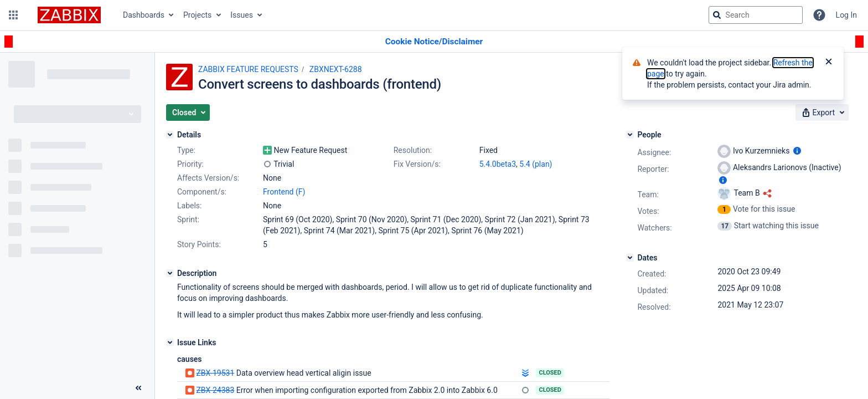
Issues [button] (242, 15)
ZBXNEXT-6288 (336, 69)
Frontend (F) (284, 192)
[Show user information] (797, 151)
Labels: (189, 206)
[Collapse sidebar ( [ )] (138, 388)
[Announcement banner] (434, 42)
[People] (630, 135)
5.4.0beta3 (498, 164)
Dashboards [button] (144, 15)
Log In (846, 15)
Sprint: (188, 219)
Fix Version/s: (417, 164)
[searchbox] (756, 15)
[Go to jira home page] (69, 15)
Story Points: (199, 244)
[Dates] (630, 258)
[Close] (829, 63)
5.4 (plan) (536, 164)
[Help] (819, 15)
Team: (648, 195)
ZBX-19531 (215, 373)
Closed (550, 373)
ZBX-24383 (215, 390)
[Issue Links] (170, 342)
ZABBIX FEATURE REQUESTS (248, 69)
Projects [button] (197, 15)
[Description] (170, 273)
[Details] (170, 135)
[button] (13, 15)
